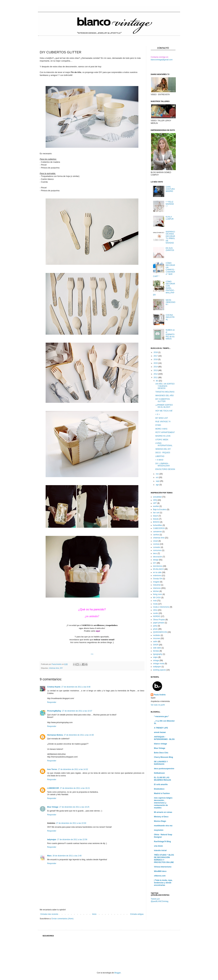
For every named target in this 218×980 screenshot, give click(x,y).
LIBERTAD (160, 456)
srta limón (158, 846)
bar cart (156, 513)
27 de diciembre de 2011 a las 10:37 (77, 711)
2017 (156, 356)
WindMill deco (160, 871)
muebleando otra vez (163, 826)
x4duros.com (160, 876)
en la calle (157, 572)
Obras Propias (159, 620)
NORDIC (157, 616)
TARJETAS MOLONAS (165, 392)
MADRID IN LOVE (163, 436)
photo (155, 629)
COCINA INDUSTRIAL (170, 317)
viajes (155, 657)
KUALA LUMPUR (170, 218)
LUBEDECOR (53, 788)
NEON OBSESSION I (171, 302)
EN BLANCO (158, 569)
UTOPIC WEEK (162, 440)
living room (158, 594)
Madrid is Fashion (162, 793)
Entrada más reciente (49, 914)
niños (155, 610)
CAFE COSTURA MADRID (170, 189)
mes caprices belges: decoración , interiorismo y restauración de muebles (163, 803)
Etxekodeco (159, 789)
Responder (52, 702)
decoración (158, 557)
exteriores (157, 576)
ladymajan (52, 840)
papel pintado (159, 623)
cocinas (156, 544)
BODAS (156, 522)
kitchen (156, 591)
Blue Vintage (53, 807)
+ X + (158, 414)
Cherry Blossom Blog (163, 757)
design (156, 560)
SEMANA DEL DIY (163, 449)
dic (157, 381)
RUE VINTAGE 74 (163, 422)
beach (156, 516)
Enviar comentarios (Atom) (62, 919)
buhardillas (158, 525)
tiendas (156, 651)
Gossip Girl (158, 579)
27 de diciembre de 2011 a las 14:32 (73, 769)
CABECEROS (159, 528)
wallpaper (157, 667)
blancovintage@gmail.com (162, 60)
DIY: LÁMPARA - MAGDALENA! (163, 465)
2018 (156, 352)
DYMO (158, 425)
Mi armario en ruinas (163, 812)
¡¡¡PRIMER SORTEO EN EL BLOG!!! (164, 406)
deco (155, 553)
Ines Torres (52, 769)
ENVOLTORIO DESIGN (165, 469)
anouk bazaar (160, 732)
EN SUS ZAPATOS (170, 249)
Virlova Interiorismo (163, 867)
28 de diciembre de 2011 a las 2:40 (67, 856)
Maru (49, 856)
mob (155, 601)
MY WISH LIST (162, 418)
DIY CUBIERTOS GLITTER (163, 400)
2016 (156, 359)
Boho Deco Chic (161, 753)
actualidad (157, 497)
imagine (156, 582)
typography (158, 654)
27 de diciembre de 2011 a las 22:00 (71, 823)
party (155, 626)
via (92, 654)
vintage (156, 660)
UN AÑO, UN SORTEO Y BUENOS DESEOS (165, 386)
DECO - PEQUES (163, 453)
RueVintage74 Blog (162, 842)
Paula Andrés (57, 664)
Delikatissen (159, 773)
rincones (157, 638)
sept (158, 481)
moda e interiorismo (161, 607)
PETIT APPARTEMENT (165, 432)
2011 (156, 378)
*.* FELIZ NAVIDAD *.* (170, 204)
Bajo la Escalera (160, 510)
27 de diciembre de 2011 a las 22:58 (72, 840)
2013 (156, 370)
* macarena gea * (161, 716)
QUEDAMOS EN (160, 632)
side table (157, 648)
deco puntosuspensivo (164, 769)
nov (158, 474)
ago (158, 485)
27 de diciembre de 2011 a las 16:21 (75, 788)
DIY (61, 668)
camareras (157, 532)
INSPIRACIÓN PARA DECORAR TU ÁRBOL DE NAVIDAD (170, 237)
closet (155, 541)
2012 (156, 374)
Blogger (118, 973)
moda (155, 604)
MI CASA (157, 598)
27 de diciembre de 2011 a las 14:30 (79, 735)
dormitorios (158, 566)
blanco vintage (160, 744)
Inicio (94, 914)
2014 (156, 367)
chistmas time (54, 668)
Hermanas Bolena (55, 735)
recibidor (157, 635)
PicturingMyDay (54, 711)
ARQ (155, 500)
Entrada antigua (137, 914)
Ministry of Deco (161, 817)
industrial (157, 585)
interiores (157, 588)
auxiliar (156, 506)
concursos (157, 550)
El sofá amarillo (161, 784)
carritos (156, 535)
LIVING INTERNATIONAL (164, 444)
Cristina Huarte (54, 687)
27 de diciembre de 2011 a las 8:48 (76, 687)
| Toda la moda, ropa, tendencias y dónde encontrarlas (163, 883)
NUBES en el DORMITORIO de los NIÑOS (170, 334)
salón (155, 642)
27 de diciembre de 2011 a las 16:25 (74, 807)
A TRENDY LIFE (161, 728)
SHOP (156, 645)
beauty (156, 519)
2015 (156, 363)
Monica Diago (160, 821)
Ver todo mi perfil (158, 705)
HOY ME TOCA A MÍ (164, 411)
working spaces (159, 670)
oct (157, 477)
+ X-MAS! (159, 460)
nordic (156, 613)
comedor (157, 547)
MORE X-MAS (161, 429)
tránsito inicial (160, 850)
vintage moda (159, 664)
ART (155, 503)
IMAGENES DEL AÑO (165, 396)
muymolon (159, 830)
